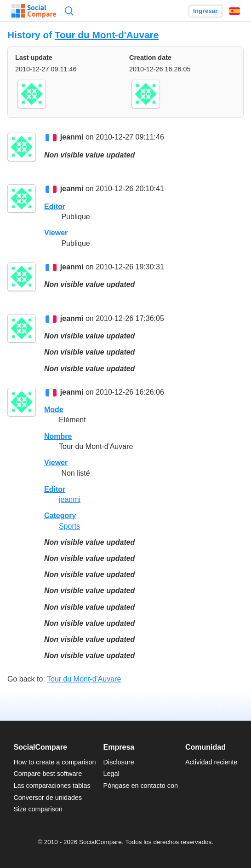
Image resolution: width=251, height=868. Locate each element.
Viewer (56, 233)
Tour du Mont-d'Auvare (107, 35)
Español (234, 11)
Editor (55, 207)
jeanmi (72, 137)
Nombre (58, 436)
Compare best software (48, 774)
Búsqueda (69, 11)
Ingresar (205, 11)
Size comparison (38, 809)
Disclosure (119, 762)
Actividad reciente (211, 762)
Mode (54, 410)
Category (60, 516)
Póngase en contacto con (141, 786)
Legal (111, 774)
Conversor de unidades (48, 798)
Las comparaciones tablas (52, 786)
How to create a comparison (54, 762)
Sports (69, 526)
